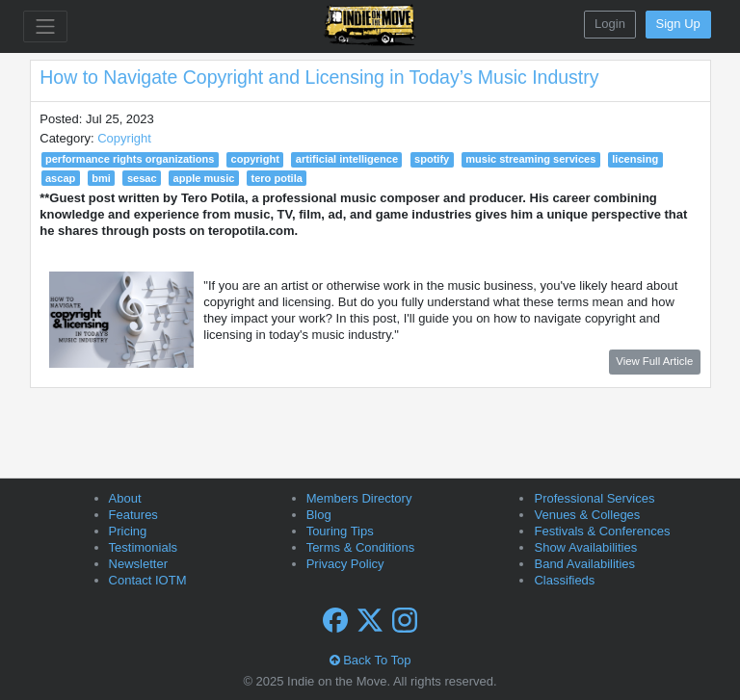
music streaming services (530, 159)
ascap (60, 178)
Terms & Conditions (361, 547)
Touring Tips (340, 531)
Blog (319, 515)
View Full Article (654, 361)
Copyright (124, 138)
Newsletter (138, 564)
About (125, 498)
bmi (101, 178)
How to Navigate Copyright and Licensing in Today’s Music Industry (319, 77)
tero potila (276, 178)
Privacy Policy (345, 564)
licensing (635, 159)
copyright (255, 159)
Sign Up (678, 24)
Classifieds (564, 580)
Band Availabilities (584, 564)
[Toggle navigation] (45, 26)
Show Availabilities (585, 547)
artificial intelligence (347, 159)
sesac (142, 178)
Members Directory (359, 498)
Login (610, 24)
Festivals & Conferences (602, 531)
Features (133, 515)
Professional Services (594, 498)
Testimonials (144, 547)
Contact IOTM (148, 580)
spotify (432, 159)
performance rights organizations (130, 159)
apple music (204, 178)
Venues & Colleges (587, 515)
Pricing (128, 531)
